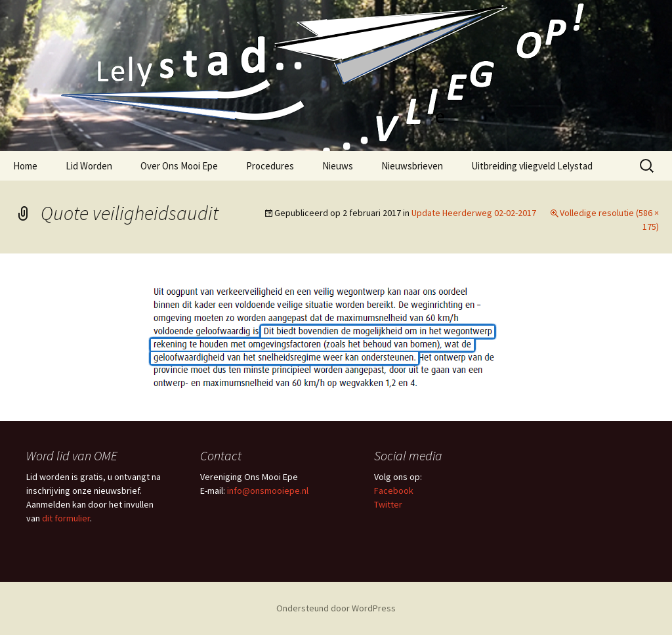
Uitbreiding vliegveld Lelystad (532, 166)
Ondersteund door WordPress (336, 608)
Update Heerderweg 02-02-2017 (474, 213)
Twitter (388, 504)
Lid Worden (89, 166)
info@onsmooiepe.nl (268, 491)
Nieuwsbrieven (412, 166)
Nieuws (338, 166)
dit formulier (66, 518)
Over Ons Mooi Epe (179, 166)
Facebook (394, 491)
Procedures (270, 166)
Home (25, 166)
